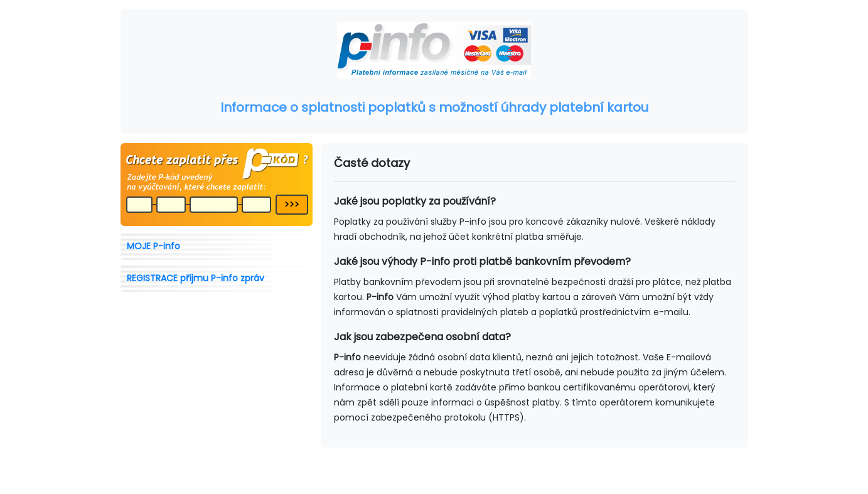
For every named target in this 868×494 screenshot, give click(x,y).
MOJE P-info (153, 246)
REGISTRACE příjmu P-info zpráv (196, 278)
